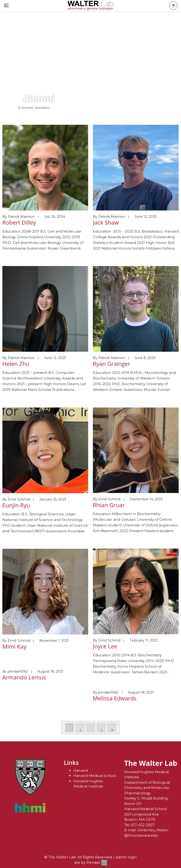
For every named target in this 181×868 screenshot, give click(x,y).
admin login (126, 857)
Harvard (80, 770)
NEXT (112, 728)
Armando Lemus (24, 677)
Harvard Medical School (95, 776)
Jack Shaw (106, 222)
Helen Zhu (16, 364)
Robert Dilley (19, 222)
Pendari (97, 862)
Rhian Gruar (109, 505)
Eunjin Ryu (16, 505)
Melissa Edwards (115, 698)
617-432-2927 (143, 825)
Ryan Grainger (112, 364)
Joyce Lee (105, 646)
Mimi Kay (14, 646)
